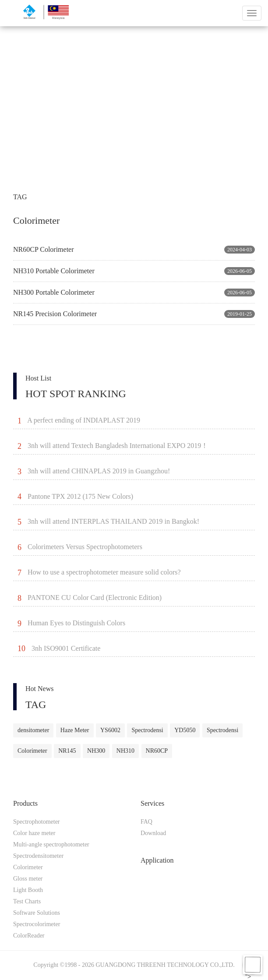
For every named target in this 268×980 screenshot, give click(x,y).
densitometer (33, 730)
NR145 (67, 751)
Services (152, 803)
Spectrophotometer (37, 822)
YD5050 (185, 730)
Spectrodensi (147, 730)
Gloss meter (28, 879)
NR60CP (157, 751)
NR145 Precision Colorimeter (55, 314)
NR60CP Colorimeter (44, 249)
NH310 (125, 751)
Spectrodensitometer (38, 856)
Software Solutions (37, 913)
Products (25, 803)
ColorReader (29, 936)
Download (153, 833)
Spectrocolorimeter (37, 924)
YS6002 (110, 730)
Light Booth (28, 890)
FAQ (146, 822)
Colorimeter (32, 751)
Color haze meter (34, 833)
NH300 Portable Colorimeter (54, 292)
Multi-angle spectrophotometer (51, 844)
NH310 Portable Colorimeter (54, 271)
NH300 (96, 751)
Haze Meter (75, 730)
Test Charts (27, 901)
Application (157, 860)
